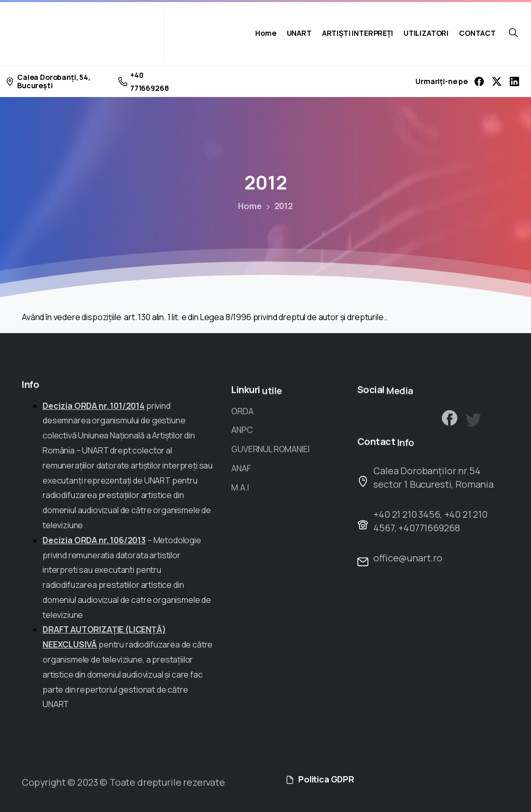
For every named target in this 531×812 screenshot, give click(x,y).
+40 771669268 (144, 81)
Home (247, 206)
